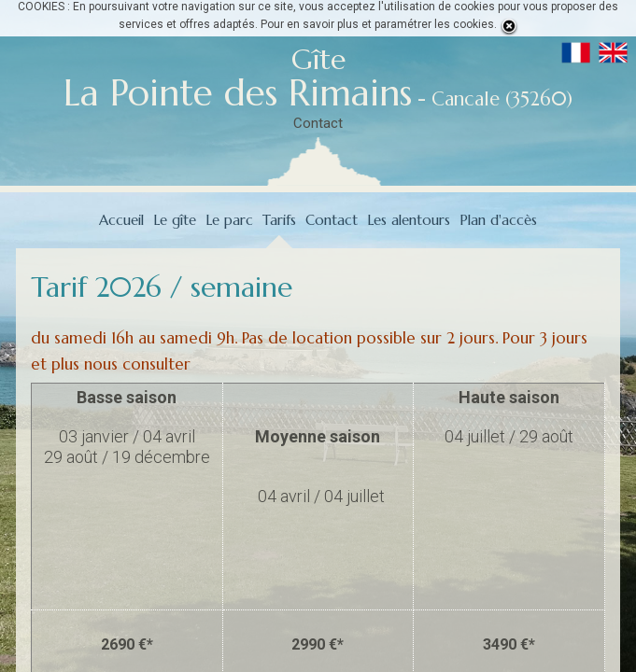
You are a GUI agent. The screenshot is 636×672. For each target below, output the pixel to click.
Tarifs (279, 220)
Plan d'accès (498, 220)
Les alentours (409, 220)
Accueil (121, 220)
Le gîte (175, 220)
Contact (318, 123)
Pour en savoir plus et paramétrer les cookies (377, 24)
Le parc (229, 220)
